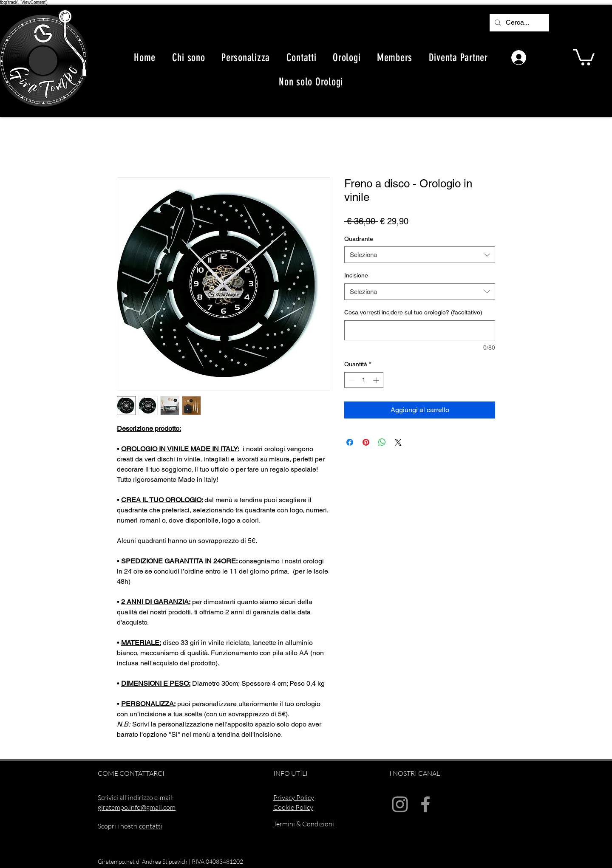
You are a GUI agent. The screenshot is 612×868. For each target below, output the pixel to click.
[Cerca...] (518, 23)
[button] (584, 56)
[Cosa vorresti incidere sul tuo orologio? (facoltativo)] (420, 330)
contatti (151, 826)
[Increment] (377, 380)
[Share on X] (398, 442)
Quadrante (359, 239)
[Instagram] (400, 804)
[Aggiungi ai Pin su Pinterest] (366, 442)
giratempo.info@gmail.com (137, 807)
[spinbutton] (364, 380)
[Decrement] (351, 380)
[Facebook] (425, 804)
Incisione (356, 275)
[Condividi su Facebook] (350, 442)
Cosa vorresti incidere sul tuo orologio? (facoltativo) (413, 312)
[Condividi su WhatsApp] (382, 442)
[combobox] (420, 255)
